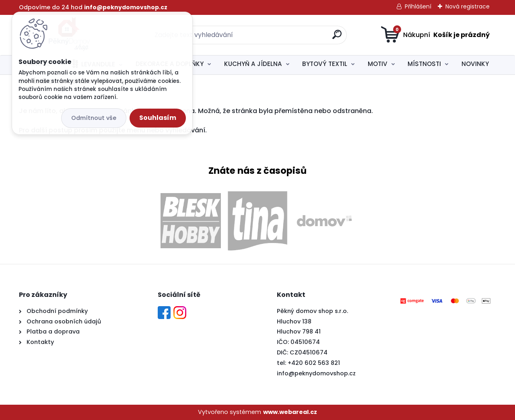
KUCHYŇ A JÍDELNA (253, 64)
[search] (337, 38)
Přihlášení (418, 6)
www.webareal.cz (290, 412)
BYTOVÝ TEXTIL (325, 64)
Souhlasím (158, 118)
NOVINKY (475, 64)
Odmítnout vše (94, 118)
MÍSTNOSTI (424, 64)
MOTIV (378, 64)
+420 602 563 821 (314, 363)
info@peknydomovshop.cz (316, 373)
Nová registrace (468, 6)
